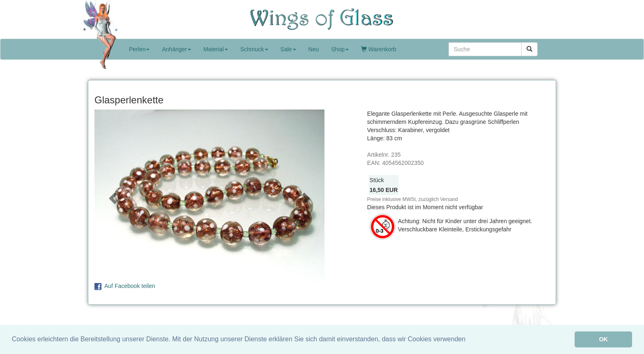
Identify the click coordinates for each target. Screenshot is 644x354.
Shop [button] (340, 49)
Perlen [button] (139, 49)
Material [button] (216, 49)
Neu (314, 49)
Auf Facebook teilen (130, 286)
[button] (112, 196)
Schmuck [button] (254, 49)
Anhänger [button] (176, 49)
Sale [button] (288, 49)
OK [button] (603, 339)
